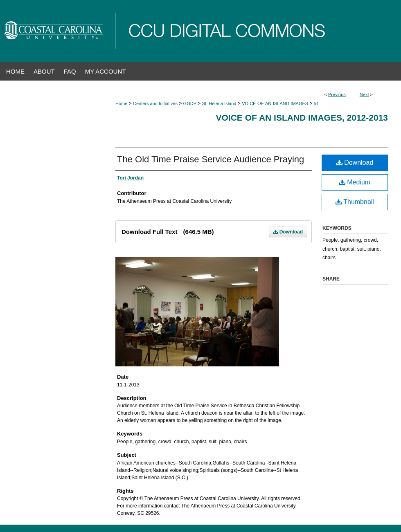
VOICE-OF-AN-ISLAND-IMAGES (275, 103)
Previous (337, 94)
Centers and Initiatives (155, 103)
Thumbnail (355, 202)
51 (316, 103)
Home (121, 103)
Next (364, 94)
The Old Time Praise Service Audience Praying (211, 159)
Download (288, 232)
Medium (355, 182)
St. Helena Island (219, 103)
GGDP (190, 103)
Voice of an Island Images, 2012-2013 (302, 118)
